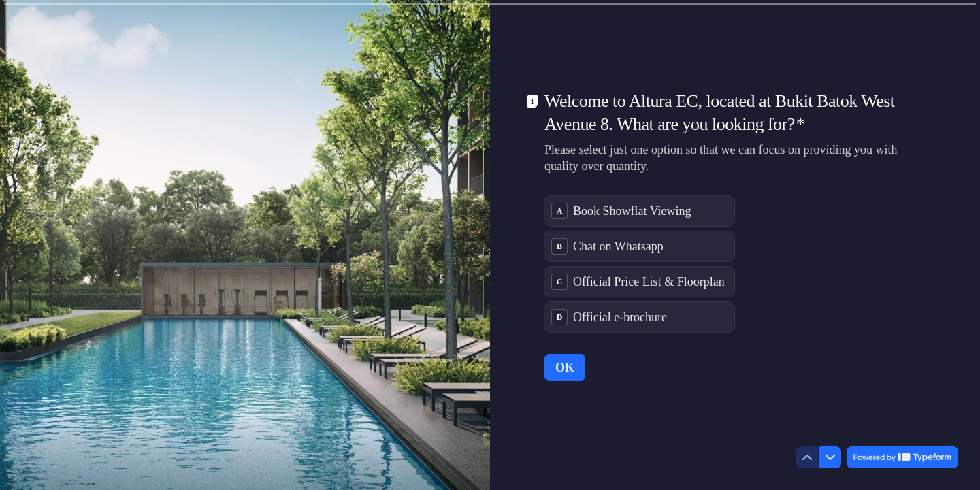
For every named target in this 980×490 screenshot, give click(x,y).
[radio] (639, 211)
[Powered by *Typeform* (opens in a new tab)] (902, 457)
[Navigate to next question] (830, 457)
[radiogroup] (639, 264)
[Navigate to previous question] (807, 457)
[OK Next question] (565, 367)
